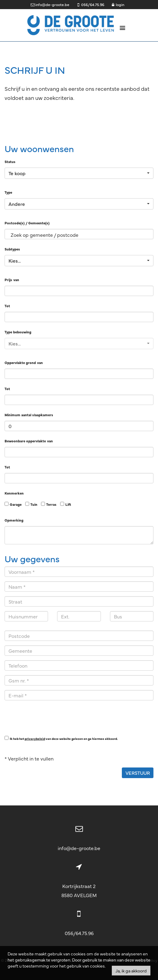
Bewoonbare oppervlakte (25, 441)
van (16, 280)
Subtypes (12, 249)
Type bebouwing (18, 332)
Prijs (8, 280)
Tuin (34, 504)
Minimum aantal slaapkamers (29, 415)
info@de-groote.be (79, 848)
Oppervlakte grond (20, 362)
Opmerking (14, 520)
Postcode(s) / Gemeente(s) (27, 223)
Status (10, 162)
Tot (7, 306)
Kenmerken (14, 493)
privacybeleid (35, 738)
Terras (51, 504)
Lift (68, 504)
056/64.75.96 (79, 933)
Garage (16, 504)
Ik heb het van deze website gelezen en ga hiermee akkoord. (64, 738)
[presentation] (51, 717)
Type (8, 192)
